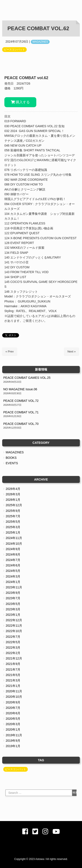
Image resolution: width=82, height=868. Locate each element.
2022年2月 (13, 653)
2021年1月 (13, 686)
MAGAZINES (40, 42)
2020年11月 (14, 691)
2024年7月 (13, 560)
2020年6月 (13, 713)
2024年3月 (13, 576)
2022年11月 (14, 626)
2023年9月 (13, 593)
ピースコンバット (14, 50)
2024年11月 (14, 538)
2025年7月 (13, 516)
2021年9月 (13, 664)
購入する (20, 102)
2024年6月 (13, 565)
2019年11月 (14, 735)
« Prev (10, 351)
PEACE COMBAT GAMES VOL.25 (27, 378)
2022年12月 (14, 620)
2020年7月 (13, 708)
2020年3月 (13, 724)
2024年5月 (13, 571)
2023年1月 (13, 615)
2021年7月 (13, 669)
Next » (72, 351)
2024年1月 (13, 582)
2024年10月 (14, 544)
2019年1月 (13, 746)
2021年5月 (13, 675)
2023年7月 (13, 598)
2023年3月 (13, 609)
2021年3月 (13, 680)
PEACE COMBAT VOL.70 (21, 424)
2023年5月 (13, 604)
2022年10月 (14, 631)
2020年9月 (13, 702)
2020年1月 (13, 729)
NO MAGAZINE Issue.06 (20, 389)
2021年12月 (14, 658)
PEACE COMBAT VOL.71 (21, 412)
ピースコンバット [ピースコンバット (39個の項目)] (16, 769)
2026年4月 (13, 489)
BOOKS (11, 458)
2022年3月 (13, 648)
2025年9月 (13, 511)
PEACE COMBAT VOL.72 (21, 401)
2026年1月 (13, 500)
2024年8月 (13, 554)
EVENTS (12, 463)
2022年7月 (13, 637)
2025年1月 (13, 532)
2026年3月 (13, 494)
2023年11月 (14, 587)
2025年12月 (14, 505)
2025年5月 (13, 522)
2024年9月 (13, 549)
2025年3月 (13, 527)
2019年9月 (13, 741)
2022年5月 (13, 642)
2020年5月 (13, 719)
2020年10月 (14, 697)
